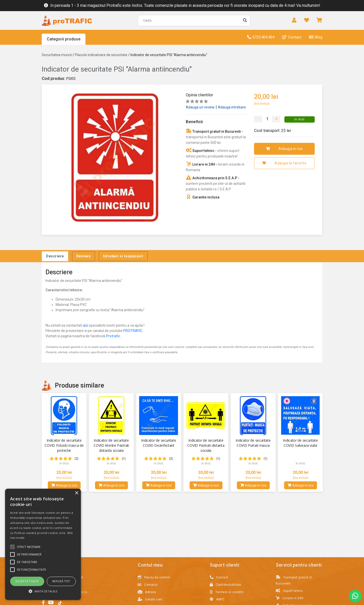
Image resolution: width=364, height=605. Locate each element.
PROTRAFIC (133, 331)
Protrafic (113, 336)
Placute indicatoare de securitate (101, 55)
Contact (292, 37)
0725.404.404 (261, 37)
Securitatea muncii (57, 55)
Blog (316, 37)
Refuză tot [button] (61, 581)
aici (86, 325)
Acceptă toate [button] (27, 581)
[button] (43, 591)
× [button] (76, 493)
